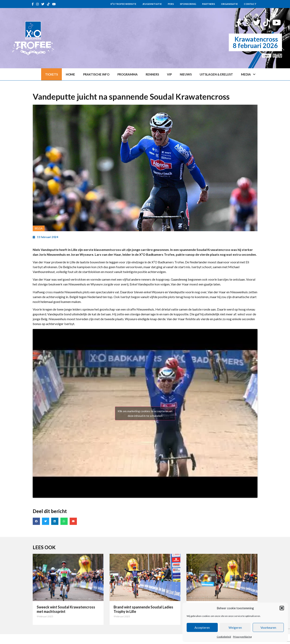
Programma (128, 74)
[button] (282, 608)
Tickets (51, 74)
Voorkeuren (268, 628)
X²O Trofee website (123, 4)
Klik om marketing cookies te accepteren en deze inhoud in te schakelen (145, 413)
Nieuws (186, 74)
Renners (152, 74)
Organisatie (229, 4)
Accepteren (202, 628)
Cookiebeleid (224, 637)
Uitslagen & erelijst (216, 74)
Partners (209, 4)
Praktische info (96, 74)
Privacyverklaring (242, 637)
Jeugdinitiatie (152, 4)
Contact (250, 4)
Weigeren (235, 628)
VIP (169, 74)
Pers (171, 4)
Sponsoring (188, 4)
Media (248, 74)
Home (70, 74)
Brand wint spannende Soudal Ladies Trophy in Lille (143, 609)
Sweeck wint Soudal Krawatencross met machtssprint (66, 609)
